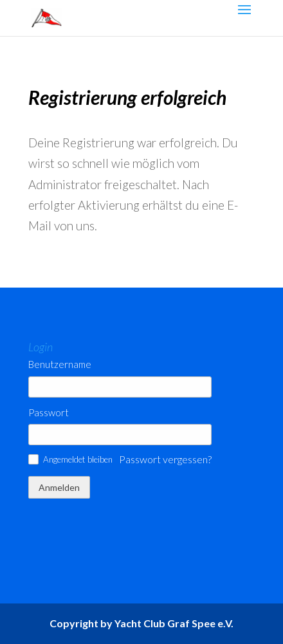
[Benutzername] (120, 387)
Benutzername (60, 364)
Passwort (49, 413)
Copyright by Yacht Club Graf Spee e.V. (141, 623)
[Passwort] (120, 435)
